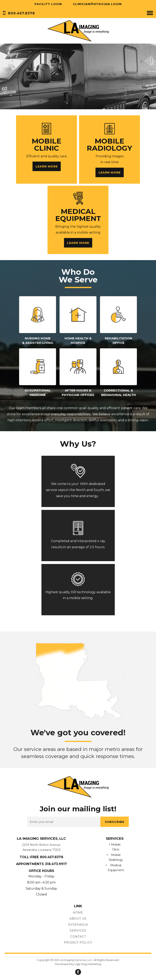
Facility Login (48, 4)
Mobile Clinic (116, 847)
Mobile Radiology (116, 857)
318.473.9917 (56, 864)
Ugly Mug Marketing (88, 964)
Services (78, 931)
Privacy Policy (78, 942)
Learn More (47, 166)
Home (78, 912)
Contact (78, 937)
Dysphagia (78, 925)
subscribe (115, 822)
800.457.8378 (21, 13)
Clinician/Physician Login (97, 4)
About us (78, 919)
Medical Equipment (116, 868)
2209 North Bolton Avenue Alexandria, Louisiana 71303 (41, 847)
